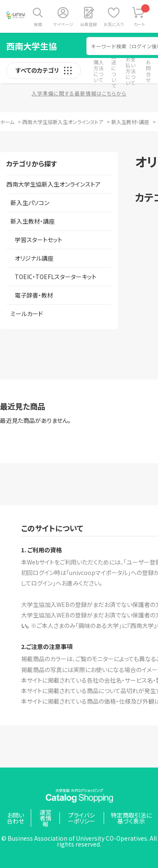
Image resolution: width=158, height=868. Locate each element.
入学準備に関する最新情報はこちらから (79, 93)
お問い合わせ (15, 818)
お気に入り (114, 24)
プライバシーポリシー (82, 818)
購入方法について (99, 71)
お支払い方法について (131, 71)
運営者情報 (46, 818)
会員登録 (88, 24)
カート (142, 16)
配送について (114, 71)
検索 (38, 24)
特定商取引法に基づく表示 (131, 818)
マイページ (63, 24)
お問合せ (148, 71)
